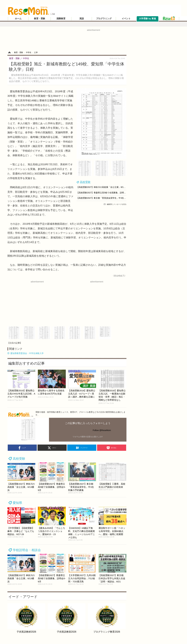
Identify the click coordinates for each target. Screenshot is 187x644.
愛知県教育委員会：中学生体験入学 (27, 353)
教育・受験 (40, 19)
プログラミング (104, 19)
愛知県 (17, 503)
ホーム (18, 19)
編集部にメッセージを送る (117, 204)
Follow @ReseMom (102, 430)
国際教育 (61, 19)
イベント (126, 19)
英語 (82, 19)
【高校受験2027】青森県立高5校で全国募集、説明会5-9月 (104, 193)
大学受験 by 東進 (147, 19)
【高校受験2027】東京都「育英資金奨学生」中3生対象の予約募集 (108, 198)
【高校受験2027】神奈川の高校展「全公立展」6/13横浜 (103, 187)
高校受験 (85, 182)
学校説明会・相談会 (27, 550)
